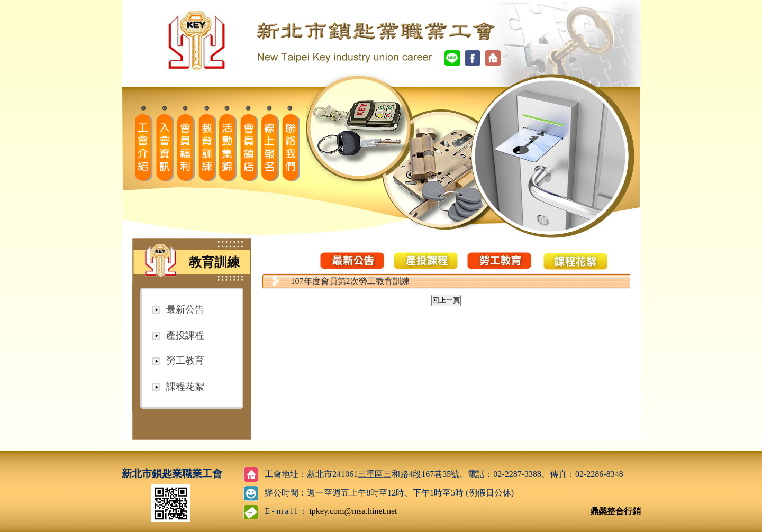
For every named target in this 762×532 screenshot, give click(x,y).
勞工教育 (185, 361)
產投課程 (185, 335)
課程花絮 (185, 387)
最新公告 (185, 309)
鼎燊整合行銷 (615, 511)
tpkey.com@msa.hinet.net (353, 511)
